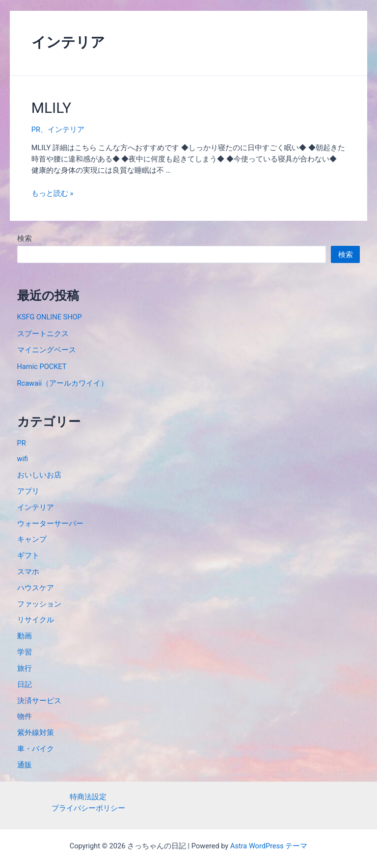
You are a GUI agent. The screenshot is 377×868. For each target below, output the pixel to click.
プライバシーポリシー (88, 808)
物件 (25, 716)
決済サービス (39, 701)
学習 (25, 652)
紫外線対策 (36, 733)
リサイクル (36, 620)
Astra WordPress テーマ (269, 846)
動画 (25, 636)
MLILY (51, 108)
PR (36, 130)
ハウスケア (36, 588)
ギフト (28, 555)
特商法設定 (88, 797)
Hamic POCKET (42, 367)
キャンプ (32, 539)
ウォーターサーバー (50, 524)
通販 (25, 765)
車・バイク (36, 749)
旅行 (25, 668)
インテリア (66, 130)
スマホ (28, 572)
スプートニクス (43, 334)
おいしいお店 (39, 475)
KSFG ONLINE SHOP (50, 317)
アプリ (28, 491)
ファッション (39, 604)
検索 (25, 238)
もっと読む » (52, 193)
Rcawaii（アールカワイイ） (63, 383)
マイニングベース (47, 350)
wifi (23, 459)
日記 (25, 684)
